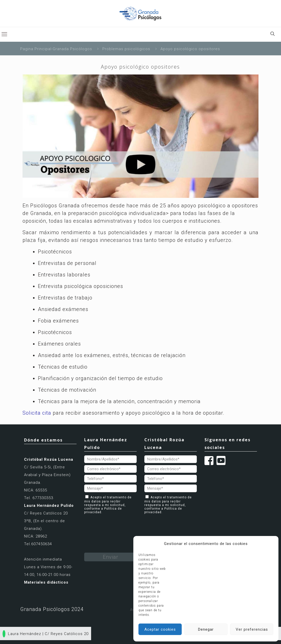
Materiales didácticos (46, 582)
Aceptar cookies (160, 629)
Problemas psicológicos (126, 49)
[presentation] (123, 527)
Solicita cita (37, 413)
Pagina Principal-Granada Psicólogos (56, 49)
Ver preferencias (252, 629)
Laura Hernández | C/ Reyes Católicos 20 (46, 634)
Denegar (206, 629)
